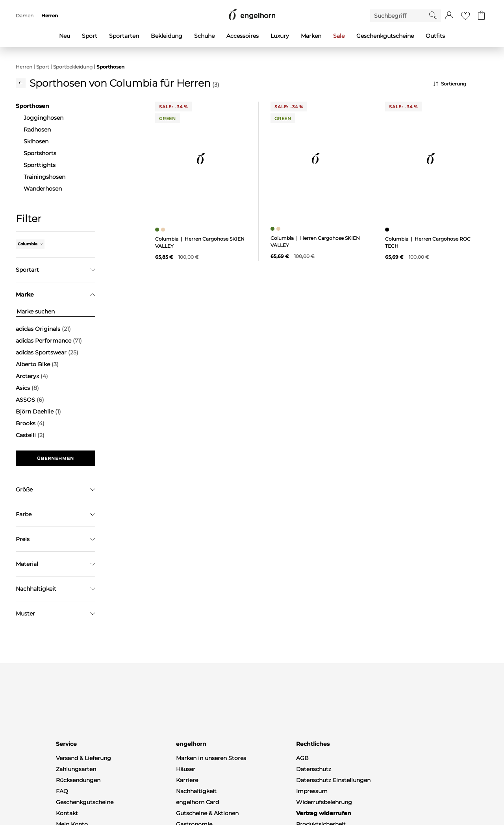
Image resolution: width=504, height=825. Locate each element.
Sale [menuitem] (339, 36)
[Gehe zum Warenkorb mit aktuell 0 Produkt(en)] (481, 16)
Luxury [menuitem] (280, 36)
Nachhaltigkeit (196, 808)
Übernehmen (56, 458)
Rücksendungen (78, 797)
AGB (302, 775)
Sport (43, 67)
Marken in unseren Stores (211, 775)
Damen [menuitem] (25, 16)
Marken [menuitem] (311, 36)
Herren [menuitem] (50, 16)
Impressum (312, 808)
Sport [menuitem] (90, 36)
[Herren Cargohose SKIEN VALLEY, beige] (164, 230)
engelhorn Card (197, 819)
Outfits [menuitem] (435, 36)
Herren (24, 67)
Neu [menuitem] (65, 36)
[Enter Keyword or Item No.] (400, 16)
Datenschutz (314, 786)
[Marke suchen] (56, 312)
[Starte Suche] (433, 15)
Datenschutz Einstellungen (333, 797)
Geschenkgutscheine (85, 819)
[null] (201, 159)
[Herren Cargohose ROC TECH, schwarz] (388, 230)
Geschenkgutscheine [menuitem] (385, 36)
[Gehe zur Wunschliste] (465, 16)
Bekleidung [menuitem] (167, 36)
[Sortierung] (461, 84)
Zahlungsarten (76, 786)
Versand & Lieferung (83, 775)
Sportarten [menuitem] (124, 36)
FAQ (62, 808)
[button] (449, 16)
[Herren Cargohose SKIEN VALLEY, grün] (158, 230)
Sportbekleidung (73, 67)
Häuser (186, 786)
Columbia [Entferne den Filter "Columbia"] (30, 244)
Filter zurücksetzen (56, 478)
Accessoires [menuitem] (243, 36)
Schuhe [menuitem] (204, 36)
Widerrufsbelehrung (324, 819)
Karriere (187, 797)
